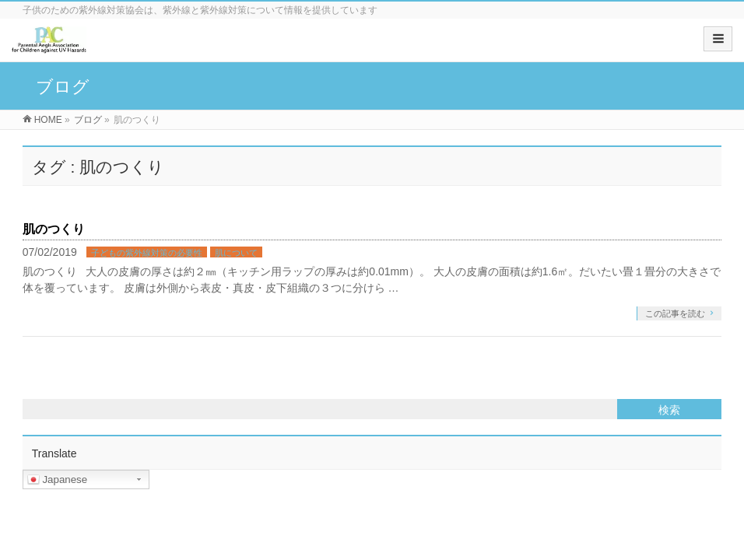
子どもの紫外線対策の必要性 (147, 253)
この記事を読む (675, 313)
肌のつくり (54, 229)
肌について (236, 253)
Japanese (58, 480)
